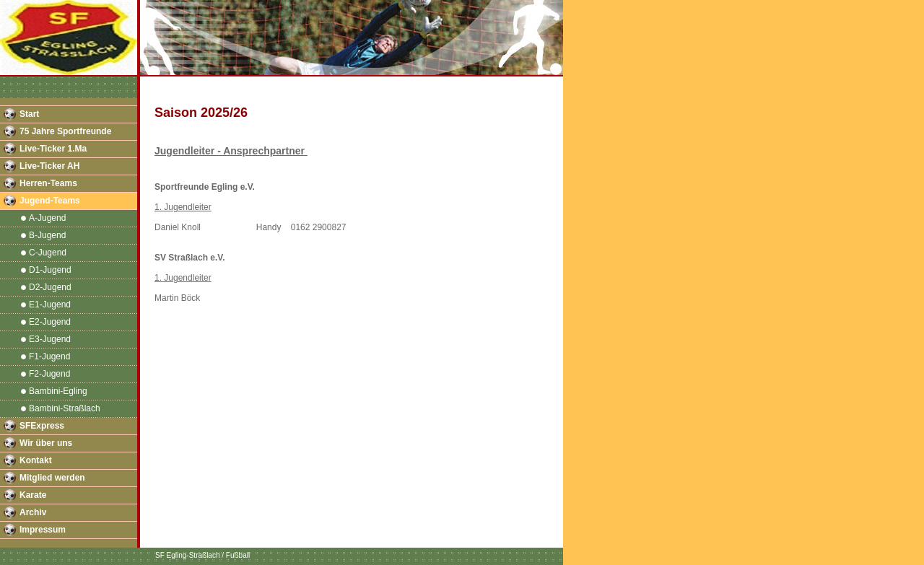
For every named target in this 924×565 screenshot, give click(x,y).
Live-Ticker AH (49, 166)
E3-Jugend (50, 339)
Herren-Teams (48, 183)
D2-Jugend (50, 287)
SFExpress (42, 426)
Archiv (33, 512)
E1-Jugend (50, 305)
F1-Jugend (49, 356)
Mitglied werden (52, 478)
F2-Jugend (49, 374)
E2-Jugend (50, 322)
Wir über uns (46, 443)
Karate (33, 495)
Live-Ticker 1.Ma (53, 149)
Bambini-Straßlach (65, 408)
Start (29, 114)
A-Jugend (47, 218)
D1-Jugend (50, 270)
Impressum (43, 530)
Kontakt (36, 460)
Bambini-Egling (58, 391)
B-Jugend (47, 235)
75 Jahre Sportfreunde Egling (65, 133)
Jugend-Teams (50, 201)
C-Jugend (48, 253)
